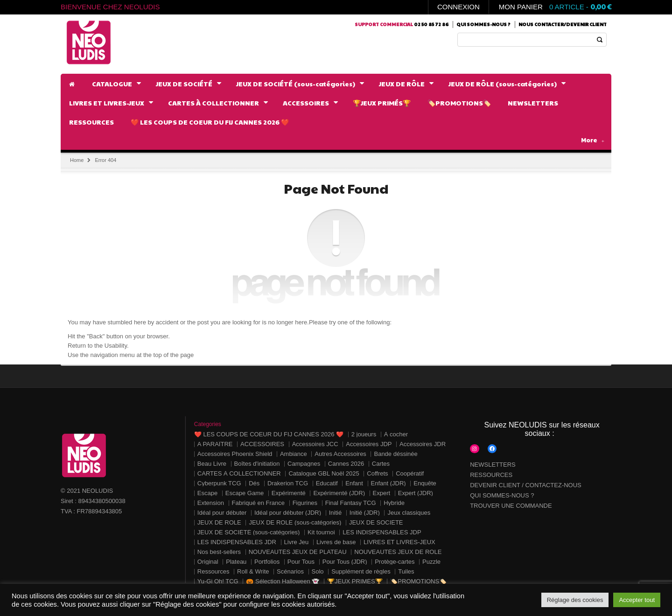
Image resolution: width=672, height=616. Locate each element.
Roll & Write (253, 571)
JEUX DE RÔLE (219, 522)
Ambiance (294, 454)
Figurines (305, 503)
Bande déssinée (395, 454)
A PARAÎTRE (215, 444)
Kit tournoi (321, 532)
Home (77, 160)
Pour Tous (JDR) (345, 562)
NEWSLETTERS (493, 465)
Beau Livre (212, 464)
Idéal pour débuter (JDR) (288, 513)
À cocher (396, 434)
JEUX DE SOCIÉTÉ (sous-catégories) (249, 532)
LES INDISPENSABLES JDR (237, 542)
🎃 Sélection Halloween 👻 (283, 581)
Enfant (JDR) (388, 483)
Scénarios (290, 571)
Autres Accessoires (340, 454)
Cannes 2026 (346, 464)
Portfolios (267, 562)
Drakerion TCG (288, 483)
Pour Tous (301, 562)
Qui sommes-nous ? (483, 24)
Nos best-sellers (219, 552)
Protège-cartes (395, 562)
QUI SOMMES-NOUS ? (502, 495)
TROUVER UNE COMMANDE (511, 506)
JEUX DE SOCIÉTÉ (376, 522)
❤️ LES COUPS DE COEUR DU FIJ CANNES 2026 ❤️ (269, 434)
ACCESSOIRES (262, 444)
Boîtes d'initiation (257, 464)
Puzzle (431, 562)
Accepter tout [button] (637, 600)
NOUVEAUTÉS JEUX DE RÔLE (398, 552)
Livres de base (336, 542)
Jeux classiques (409, 513)
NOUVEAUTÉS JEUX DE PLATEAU (298, 552)
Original (208, 562)
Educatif (327, 483)
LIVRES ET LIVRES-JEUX (399, 542)
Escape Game (245, 493)
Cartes (381, 464)
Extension (211, 503)
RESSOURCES (491, 475)
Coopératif (410, 473)
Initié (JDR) (365, 513)
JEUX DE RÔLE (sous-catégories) (295, 522)
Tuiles (406, 571)
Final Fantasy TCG (351, 503)
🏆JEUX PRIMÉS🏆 (355, 581)
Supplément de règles (361, 571)
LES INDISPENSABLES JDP (382, 532)
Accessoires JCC (315, 444)
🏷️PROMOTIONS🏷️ (418, 581)
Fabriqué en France (258, 503)
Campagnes (304, 464)
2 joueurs (364, 434)
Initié (335, 513)
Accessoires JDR (423, 444)
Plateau (236, 562)
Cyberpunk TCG (219, 483)
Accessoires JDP (369, 444)
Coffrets (377, 473)
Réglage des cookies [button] (575, 600)
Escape (207, 493)
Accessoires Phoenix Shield (235, 454)
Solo (318, 571)
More (593, 140)
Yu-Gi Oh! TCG (218, 581)
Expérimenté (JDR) (339, 493)
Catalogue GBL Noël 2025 (324, 473)
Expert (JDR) (416, 493)
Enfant (354, 483)
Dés (254, 483)
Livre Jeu (297, 542)
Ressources (213, 571)
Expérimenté (289, 493)
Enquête (425, 483)
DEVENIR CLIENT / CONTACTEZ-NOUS (526, 485)
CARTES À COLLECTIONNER (239, 473)
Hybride (394, 503)
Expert (382, 493)
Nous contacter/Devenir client (563, 24)
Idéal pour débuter (222, 513)
